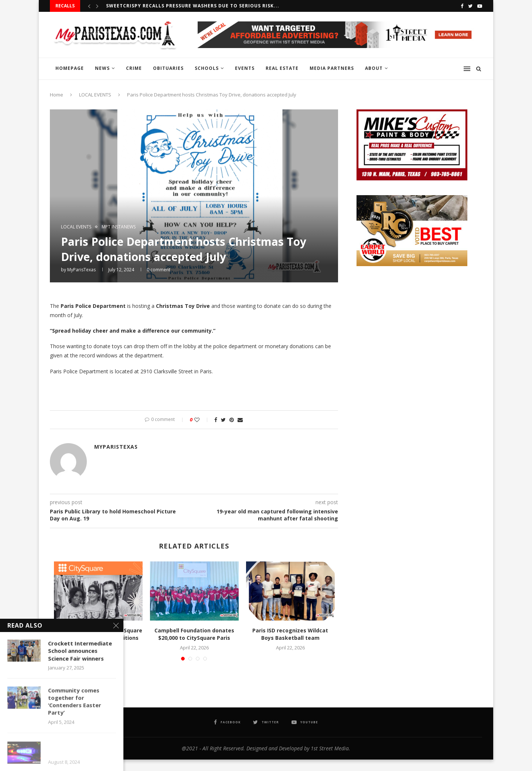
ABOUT (374, 68)
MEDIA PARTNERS (332, 68)
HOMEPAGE (70, 68)
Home (57, 95)
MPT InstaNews (119, 227)
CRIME (134, 68)
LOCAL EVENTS (95, 95)
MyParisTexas (81, 270)
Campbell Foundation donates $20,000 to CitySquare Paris (194, 634)
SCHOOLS (207, 68)
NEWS (102, 68)
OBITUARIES (168, 68)
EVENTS (245, 68)
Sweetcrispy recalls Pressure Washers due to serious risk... (193, 6)
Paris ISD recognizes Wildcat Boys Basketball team (290, 634)
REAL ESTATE (282, 68)
